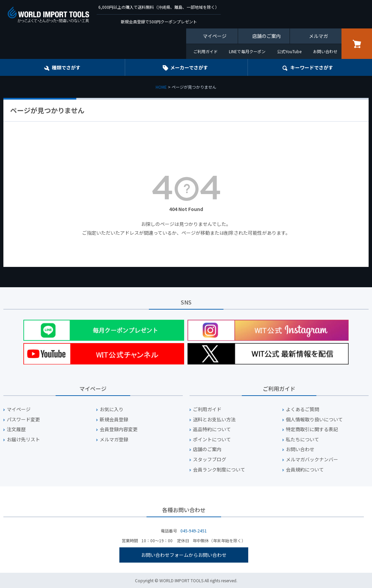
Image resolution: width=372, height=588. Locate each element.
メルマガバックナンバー (312, 459)
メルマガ (318, 36)
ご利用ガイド (205, 51)
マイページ (215, 36)
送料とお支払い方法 (214, 419)
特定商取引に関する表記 (312, 429)
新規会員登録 (114, 419)
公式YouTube (289, 51)
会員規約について (305, 470)
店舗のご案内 (267, 36)
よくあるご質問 (302, 409)
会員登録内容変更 (119, 429)
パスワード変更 (23, 419)
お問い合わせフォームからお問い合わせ (184, 555)
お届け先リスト (23, 439)
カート (357, 44)
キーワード (312, 67)
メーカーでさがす (189, 67)
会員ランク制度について (219, 470)
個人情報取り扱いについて (314, 419)
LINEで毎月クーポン (247, 51)
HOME (161, 87)
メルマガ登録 (114, 439)
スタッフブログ (210, 459)
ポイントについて (212, 439)
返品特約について (212, 429)
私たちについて (302, 439)
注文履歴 (16, 429)
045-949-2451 (194, 531)
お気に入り (112, 409)
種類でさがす (66, 67)
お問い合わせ (325, 51)
